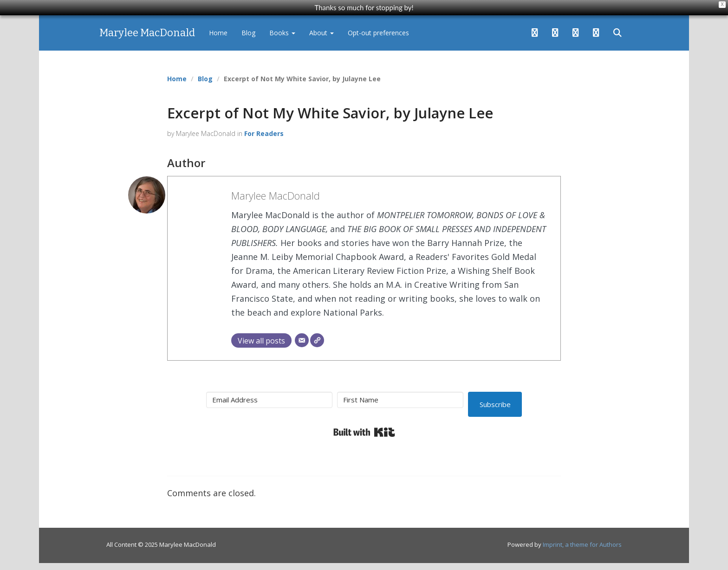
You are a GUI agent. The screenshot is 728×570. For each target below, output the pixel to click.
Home (218, 33)
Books (282, 33)
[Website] (317, 340)
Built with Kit (364, 432)
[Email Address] (269, 400)
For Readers (264, 133)
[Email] (302, 340)
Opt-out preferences (378, 33)
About (322, 33)
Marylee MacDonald (147, 33)
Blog (248, 33)
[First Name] (400, 400)
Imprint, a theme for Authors (582, 544)
